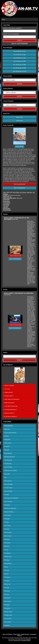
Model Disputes (25, 634)
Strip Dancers (8, 481)
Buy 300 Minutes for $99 (19, 68)
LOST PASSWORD (22, 43)
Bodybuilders (6, 201)
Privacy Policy (17, 634)
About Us (20, 635)
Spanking (7, 505)
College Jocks (8, 615)
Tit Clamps (7, 577)
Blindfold (6, 546)
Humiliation (7, 553)
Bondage (7, 519)
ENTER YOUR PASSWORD (11, 34)
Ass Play (6, 529)
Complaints (33, 634)
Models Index (19, 117)
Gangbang (7, 608)
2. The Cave (7, 389)
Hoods (6, 550)
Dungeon (7, 581)
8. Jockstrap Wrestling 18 (10, 410)
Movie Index (19, 121)
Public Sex (7, 584)
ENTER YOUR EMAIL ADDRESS (12, 28)
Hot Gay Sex (7, 619)
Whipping (7, 539)
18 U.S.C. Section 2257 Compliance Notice (19, 640)
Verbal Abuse (8, 563)
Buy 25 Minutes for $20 (19, 55)
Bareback (7, 625)
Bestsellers (7, 440)
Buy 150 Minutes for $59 (19, 65)
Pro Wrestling (8, 460)
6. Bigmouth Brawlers (9, 403)
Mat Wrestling (7, 208)
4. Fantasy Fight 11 (9, 396)
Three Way (7, 543)
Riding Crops (8, 557)
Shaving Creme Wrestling (11, 498)
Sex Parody (7, 515)
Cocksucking (6, 204)
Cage (6, 567)
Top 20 (6, 436)
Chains (6, 574)
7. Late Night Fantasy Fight (11, 406)
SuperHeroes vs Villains (10, 471)
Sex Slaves (7, 526)
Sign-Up (14, 43)
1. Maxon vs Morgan (9, 385)
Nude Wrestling (7, 210)
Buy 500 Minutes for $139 (19, 71)
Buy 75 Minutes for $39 (19, 61)
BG (11, 197)
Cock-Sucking (7, 203)
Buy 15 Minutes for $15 (19, 51)
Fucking (6, 570)
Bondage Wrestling (9, 457)
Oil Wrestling (7, 464)
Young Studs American (10, 433)
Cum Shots (6, 206)
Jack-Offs (6, 207)
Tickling (6, 495)
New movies (7, 443)
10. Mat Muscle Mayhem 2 (10, 416)
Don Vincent (23, 192)
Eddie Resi (29, 192)
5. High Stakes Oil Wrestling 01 (12, 399)
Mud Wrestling (8, 491)
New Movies (7, 601)
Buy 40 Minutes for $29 (19, 58)
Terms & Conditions (7, 634)
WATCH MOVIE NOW (20, 184)
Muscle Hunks (8, 612)
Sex (5, 477)
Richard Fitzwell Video (10, 508)
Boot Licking (7, 536)
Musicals (6, 450)
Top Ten (6, 594)
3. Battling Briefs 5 (8, 392)
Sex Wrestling (8, 467)
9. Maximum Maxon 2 (9, 413)
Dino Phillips (16, 192)
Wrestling (7, 429)
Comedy (6, 588)
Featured (7, 446)
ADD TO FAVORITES (19, 188)
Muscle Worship (8, 512)
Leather (6, 522)
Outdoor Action (8, 488)
